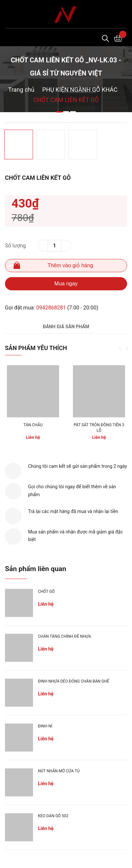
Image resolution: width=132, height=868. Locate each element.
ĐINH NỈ (45, 726)
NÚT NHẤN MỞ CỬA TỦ (59, 771)
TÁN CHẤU (33, 425)
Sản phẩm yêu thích (36, 348)
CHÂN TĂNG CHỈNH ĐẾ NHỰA (65, 636)
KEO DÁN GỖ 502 (53, 816)
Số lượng (15, 246)
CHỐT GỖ (46, 592)
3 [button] (73, 112)
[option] (66, 123)
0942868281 (51, 308)
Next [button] (127, 349)
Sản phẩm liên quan (35, 569)
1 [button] (59, 112)
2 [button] (66, 112)
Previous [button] (120, 349)
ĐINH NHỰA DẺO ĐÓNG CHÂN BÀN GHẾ (74, 681)
